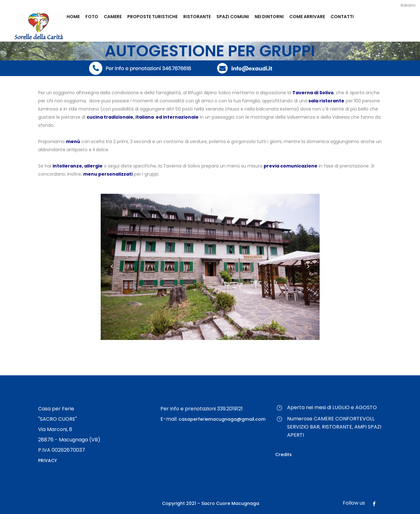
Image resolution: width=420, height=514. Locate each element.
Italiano (408, 5)
